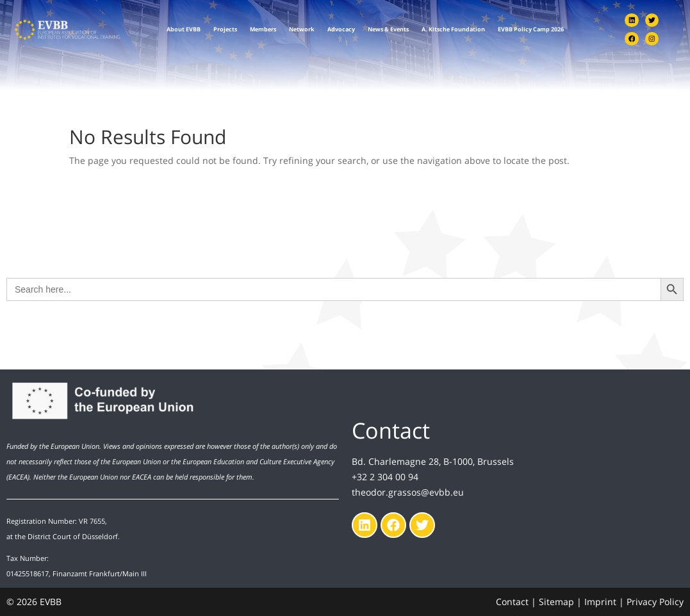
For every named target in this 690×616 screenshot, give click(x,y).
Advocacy (341, 29)
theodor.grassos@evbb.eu (408, 492)
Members (263, 29)
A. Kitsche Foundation (453, 29)
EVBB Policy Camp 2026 (531, 29)
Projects (225, 29)
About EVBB (184, 29)
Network (302, 29)
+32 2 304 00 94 (385, 477)
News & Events (388, 29)
